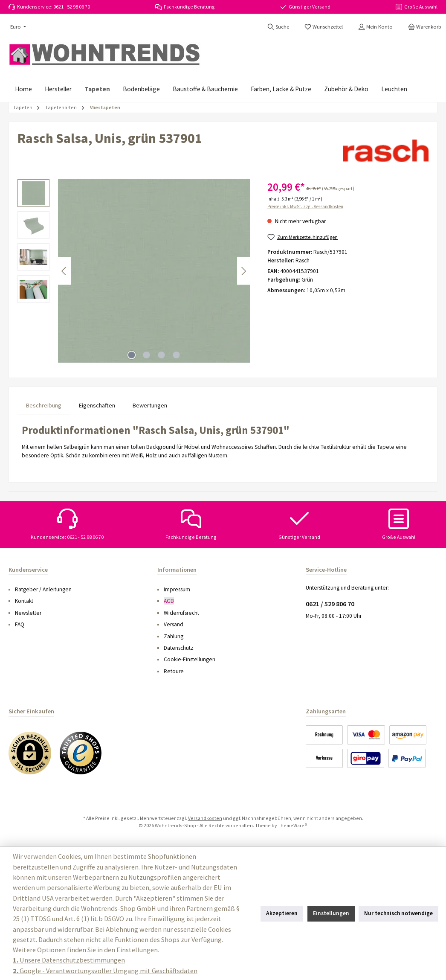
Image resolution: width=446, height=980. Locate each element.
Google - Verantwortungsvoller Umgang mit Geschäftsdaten (105, 971)
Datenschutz (179, 648)
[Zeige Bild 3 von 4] (162, 355)
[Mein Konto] (375, 27)
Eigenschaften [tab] (97, 405)
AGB (169, 601)
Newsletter (28, 613)
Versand (174, 624)
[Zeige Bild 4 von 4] (177, 355)
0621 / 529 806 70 (330, 604)
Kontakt (24, 601)
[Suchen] (278, 27)
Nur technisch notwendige (398, 913)
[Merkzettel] (324, 27)
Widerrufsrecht (181, 613)
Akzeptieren (282, 913)
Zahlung (174, 636)
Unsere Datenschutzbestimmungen (69, 960)
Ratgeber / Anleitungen (43, 589)
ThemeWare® (293, 825)
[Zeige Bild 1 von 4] (132, 355)
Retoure (174, 671)
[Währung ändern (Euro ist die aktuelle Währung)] (17, 27)
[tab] (44, 406)
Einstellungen (331, 913)
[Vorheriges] (64, 271)
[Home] (23, 89)
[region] (134, 271)
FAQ (20, 624)
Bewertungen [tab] (150, 405)
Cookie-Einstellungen (190, 659)
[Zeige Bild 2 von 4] (147, 355)
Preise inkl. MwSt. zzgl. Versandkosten (305, 206)
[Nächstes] (243, 271)
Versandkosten (205, 818)
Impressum (177, 589)
